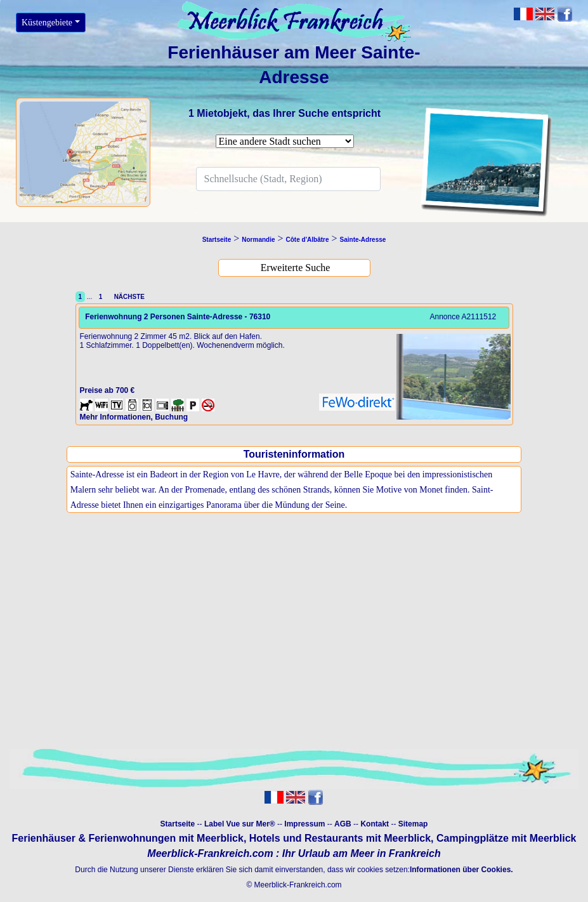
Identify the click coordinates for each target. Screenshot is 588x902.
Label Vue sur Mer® (240, 824)
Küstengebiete (47, 23)
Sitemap (413, 824)
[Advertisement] (294, 645)
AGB (343, 824)
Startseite (178, 824)
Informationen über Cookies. (461, 870)
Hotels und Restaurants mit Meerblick (340, 838)
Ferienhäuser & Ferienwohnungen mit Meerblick (128, 838)
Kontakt (375, 824)
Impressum (304, 824)
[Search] (288, 179)
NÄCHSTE (127, 297)
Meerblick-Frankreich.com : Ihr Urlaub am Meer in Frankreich (294, 853)
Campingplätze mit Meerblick (506, 838)
